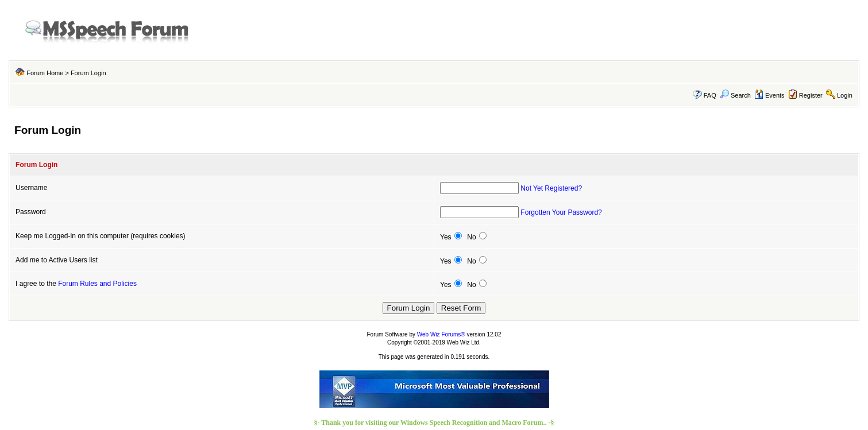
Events (769, 95)
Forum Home (45, 73)
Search (735, 95)
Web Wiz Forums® (441, 334)
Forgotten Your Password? (561, 212)
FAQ (710, 95)
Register (811, 95)
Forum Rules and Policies (97, 284)
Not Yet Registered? (551, 188)
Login (845, 95)
